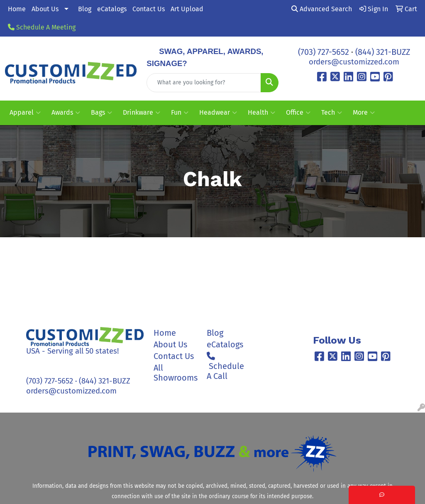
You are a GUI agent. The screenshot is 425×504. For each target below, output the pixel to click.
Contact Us (149, 9)
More (364, 113)
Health (261, 113)
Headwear (218, 113)
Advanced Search (322, 9)
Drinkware (142, 113)
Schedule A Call (225, 366)
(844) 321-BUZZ (383, 52)
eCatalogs (112, 9)
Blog (85, 9)
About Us (45, 9)
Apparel (25, 113)
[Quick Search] (204, 83)
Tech (332, 113)
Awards (66, 113)
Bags (101, 113)
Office (298, 113)
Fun (180, 113)
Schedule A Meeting (42, 27)
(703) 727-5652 (324, 52)
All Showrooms (175, 373)
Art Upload (187, 9)
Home (17, 9)
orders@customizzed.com (354, 62)
